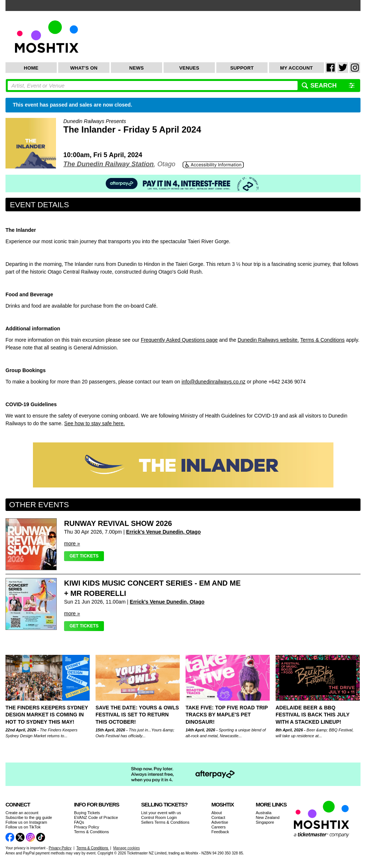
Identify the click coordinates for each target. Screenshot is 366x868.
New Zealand (268, 817)
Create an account (22, 813)
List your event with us (161, 813)
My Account (296, 68)
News (137, 68)
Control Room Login (159, 817)
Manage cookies (126, 848)
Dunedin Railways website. (268, 340)
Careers (218, 827)
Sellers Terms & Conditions (165, 822)
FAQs (79, 822)
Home (31, 68)
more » (72, 544)
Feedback (220, 832)
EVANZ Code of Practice (96, 817)
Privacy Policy (86, 827)
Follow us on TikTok (23, 827)
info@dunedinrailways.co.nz (214, 382)
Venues (189, 68)
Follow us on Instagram (26, 822)
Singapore (265, 822)
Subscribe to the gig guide (29, 817)
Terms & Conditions (322, 340)
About (216, 813)
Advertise (220, 822)
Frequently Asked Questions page (179, 340)
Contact (218, 817)
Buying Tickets (87, 813)
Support (242, 68)
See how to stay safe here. (94, 423)
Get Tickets (84, 556)
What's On (84, 68)
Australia (264, 813)
